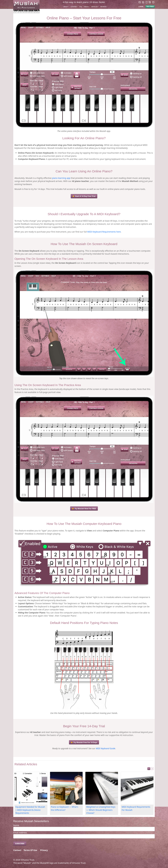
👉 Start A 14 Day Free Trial (84, 196)
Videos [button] (86, 7)
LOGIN (141, 7)
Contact (17, 850)
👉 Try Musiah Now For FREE (84, 509)
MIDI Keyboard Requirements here (104, 232)
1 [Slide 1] (149, 769)
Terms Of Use (30, 850)
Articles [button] (94, 7)
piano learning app (61, 178)
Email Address (20, 833)
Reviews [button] (103, 7)
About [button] (66, 7)
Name (16, 825)
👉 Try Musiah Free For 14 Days (84, 742)
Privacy (44, 850)
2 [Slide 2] (152, 769)
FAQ (81, 7)
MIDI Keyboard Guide (105, 748)
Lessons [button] (74, 7)
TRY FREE (150, 7)
